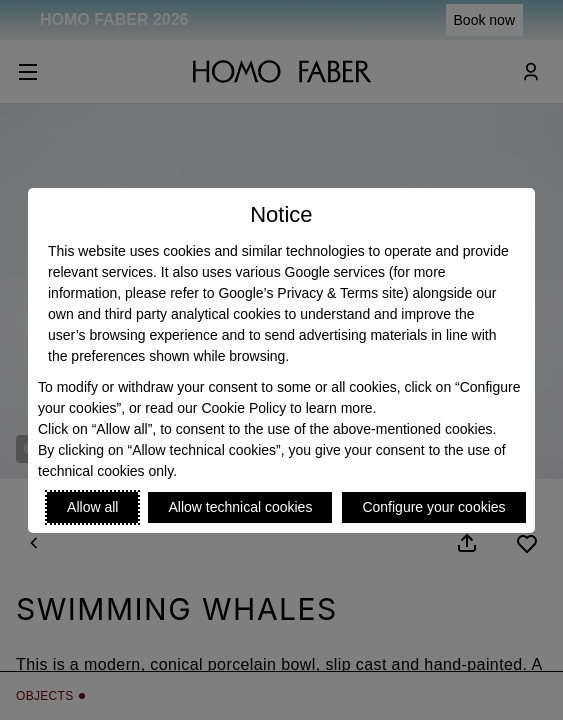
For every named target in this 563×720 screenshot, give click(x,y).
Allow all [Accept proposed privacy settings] (92, 507)
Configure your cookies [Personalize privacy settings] (433, 507)
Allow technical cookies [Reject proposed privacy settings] (240, 507)
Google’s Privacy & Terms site (310, 293)
